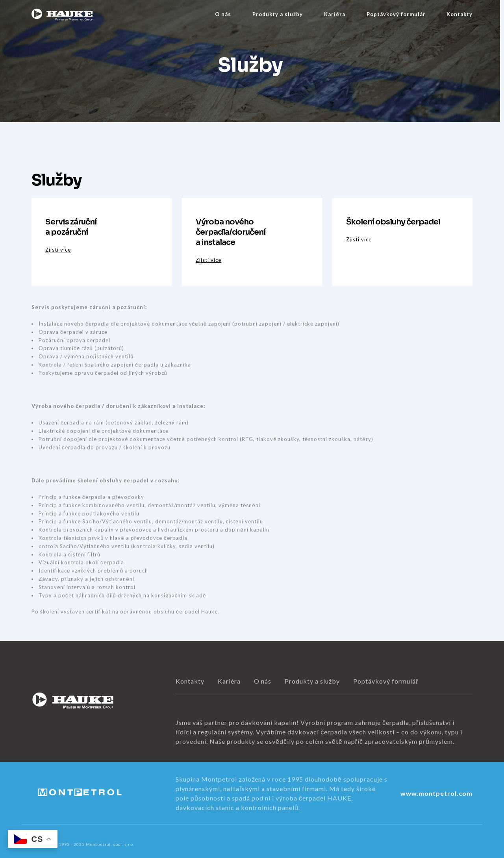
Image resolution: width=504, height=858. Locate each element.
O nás (223, 14)
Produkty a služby (278, 14)
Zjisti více (58, 250)
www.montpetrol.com (436, 793)
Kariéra (335, 14)
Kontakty (460, 14)
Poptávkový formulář (396, 14)
